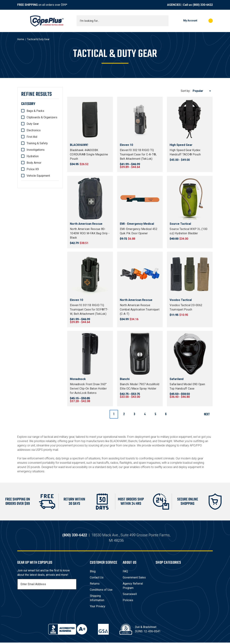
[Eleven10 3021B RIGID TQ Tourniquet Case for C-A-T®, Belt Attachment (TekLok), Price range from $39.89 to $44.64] (140, 120)
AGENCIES (174, 5)
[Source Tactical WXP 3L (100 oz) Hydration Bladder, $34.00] (190, 199)
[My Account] (185, 21)
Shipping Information (97, 599)
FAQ (125, 573)
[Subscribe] (73, 586)
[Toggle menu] (20, 21)
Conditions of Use (101, 591)
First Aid (32, 137)
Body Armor (34, 163)
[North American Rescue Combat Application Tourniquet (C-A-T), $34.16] (140, 275)
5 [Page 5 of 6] (155, 414)
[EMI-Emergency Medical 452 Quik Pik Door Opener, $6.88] (140, 199)
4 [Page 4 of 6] (145, 414)
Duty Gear (33, 124)
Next (208, 414)
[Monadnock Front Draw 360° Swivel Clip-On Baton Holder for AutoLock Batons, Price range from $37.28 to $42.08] (90, 354)
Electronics (34, 130)
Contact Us (97, 579)
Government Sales (134, 579)
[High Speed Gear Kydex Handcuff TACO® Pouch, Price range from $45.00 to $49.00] (190, 120)
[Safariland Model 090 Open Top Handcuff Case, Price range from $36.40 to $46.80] (190, 354)
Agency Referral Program (133, 587)
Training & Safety (37, 143)
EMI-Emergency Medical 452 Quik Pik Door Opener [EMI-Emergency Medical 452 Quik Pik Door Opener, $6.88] (139, 231)
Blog (93, 573)
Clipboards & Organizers (42, 117)
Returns (95, 585)
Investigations (36, 150)
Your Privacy (98, 608)
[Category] (40, 104)
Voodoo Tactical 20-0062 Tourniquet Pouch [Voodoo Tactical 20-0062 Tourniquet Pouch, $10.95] (186, 307)
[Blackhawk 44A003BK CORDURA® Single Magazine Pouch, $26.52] (90, 120)
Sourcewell (130, 595)
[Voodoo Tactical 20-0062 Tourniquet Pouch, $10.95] (190, 275)
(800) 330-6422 (203, 5)
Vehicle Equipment (38, 176)
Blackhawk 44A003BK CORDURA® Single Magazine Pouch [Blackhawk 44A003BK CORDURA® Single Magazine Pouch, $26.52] (89, 154)
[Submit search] (165, 21)
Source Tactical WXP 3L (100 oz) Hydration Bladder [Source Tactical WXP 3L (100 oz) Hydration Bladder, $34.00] (188, 231)
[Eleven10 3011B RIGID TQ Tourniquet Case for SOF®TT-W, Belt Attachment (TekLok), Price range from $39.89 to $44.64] (90, 275)
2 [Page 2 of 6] (124, 414)
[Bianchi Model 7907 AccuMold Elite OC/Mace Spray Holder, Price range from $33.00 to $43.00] (140, 354)
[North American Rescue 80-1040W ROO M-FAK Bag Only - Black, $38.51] (90, 199)
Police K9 (33, 169)
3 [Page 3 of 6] (134, 414)
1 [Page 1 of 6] (114, 414)
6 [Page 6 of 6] (166, 414)
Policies (128, 602)
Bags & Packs (35, 111)
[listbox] (202, 91)
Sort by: (186, 91)
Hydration (33, 156)
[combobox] (123, 21)
